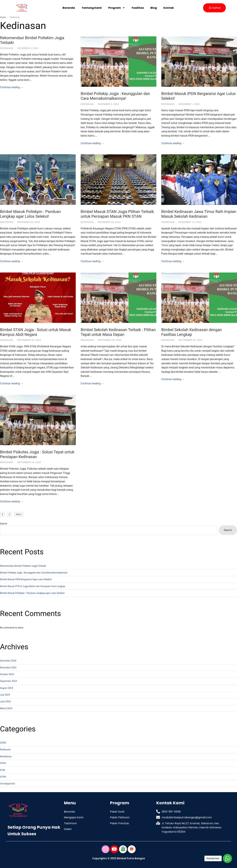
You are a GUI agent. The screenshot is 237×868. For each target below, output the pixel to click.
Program (117, 8)
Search (4, 524)
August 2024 (7, 688)
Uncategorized (7, 784)
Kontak (169, 8)
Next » (19, 514)
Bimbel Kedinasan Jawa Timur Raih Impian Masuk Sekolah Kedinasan (199, 214)
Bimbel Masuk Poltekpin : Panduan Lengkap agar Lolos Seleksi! (30, 214)
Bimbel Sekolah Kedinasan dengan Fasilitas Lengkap (192, 332)
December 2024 (8, 661)
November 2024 (8, 668)
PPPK (3, 763)
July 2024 (5, 695)
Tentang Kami (92, 8)
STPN (3, 777)
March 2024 (6, 708)
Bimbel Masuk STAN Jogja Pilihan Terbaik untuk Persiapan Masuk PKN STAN (117, 214)
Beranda (69, 8)
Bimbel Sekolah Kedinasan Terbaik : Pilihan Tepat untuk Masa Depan (118, 332)
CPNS (3, 743)
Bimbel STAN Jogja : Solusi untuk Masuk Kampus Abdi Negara (36, 332)
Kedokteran (6, 756)
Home (3, 17)
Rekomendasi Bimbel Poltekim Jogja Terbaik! (23, 566)
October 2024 (7, 674)
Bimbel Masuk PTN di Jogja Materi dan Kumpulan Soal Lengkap (33, 586)
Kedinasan (7, 48)
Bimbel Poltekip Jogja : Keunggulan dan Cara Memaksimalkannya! (115, 96)
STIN (2, 770)
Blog (154, 8)
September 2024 (8, 681)
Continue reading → (12, 87)
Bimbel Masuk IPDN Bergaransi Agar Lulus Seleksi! (26, 579)
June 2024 (5, 701)
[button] (214, 8)
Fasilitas (138, 8)
